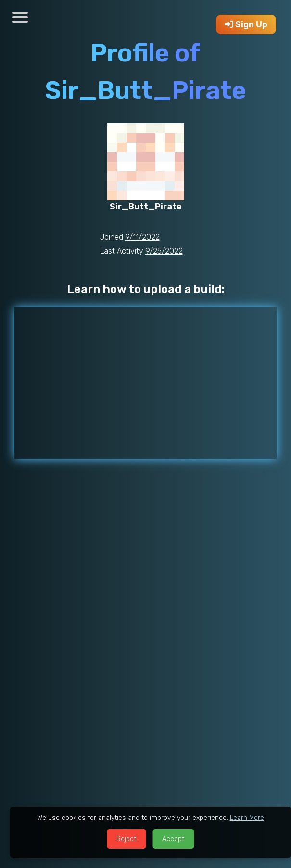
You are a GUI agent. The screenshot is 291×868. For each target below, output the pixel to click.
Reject (126, 839)
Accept (173, 839)
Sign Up (246, 24)
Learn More (247, 818)
